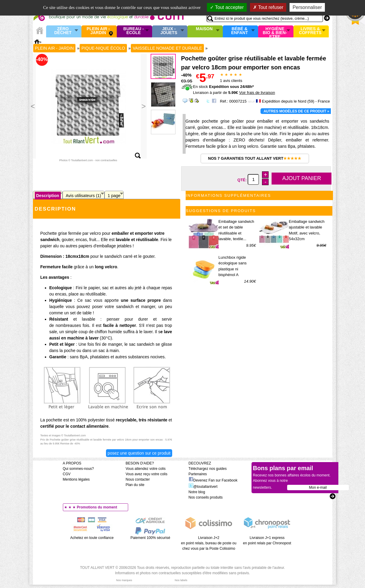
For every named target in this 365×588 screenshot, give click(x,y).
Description (48, 196)
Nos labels (181, 580)
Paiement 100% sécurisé (150, 538)
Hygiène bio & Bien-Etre (275, 31)
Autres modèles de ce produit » (296, 111)
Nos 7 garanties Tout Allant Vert (255, 158)
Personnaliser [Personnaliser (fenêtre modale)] (307, 7)
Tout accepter (227, 7)
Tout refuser (268, 7)
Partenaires (198, 474)
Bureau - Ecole (134, 31)
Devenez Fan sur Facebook (213, 480)
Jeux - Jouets (169, 31)
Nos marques (124, 580)
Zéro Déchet (63, 31)
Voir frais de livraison (257, 93)
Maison (204, 29)
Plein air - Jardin (98, 31)
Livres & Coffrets (310, 31)
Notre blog (197, 492)
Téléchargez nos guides (208, 469)
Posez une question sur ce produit (139, 453)
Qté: (243, 180)
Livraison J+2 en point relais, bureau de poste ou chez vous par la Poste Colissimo (209, 543)
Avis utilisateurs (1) (84, 196)
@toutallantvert (203, 487)
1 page (114, 196)
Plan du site (135, 485)
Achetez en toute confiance (92, 538)
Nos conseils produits (206, 497)
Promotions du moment (97, 507)
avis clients (231, 81)
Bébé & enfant (240, 31)
